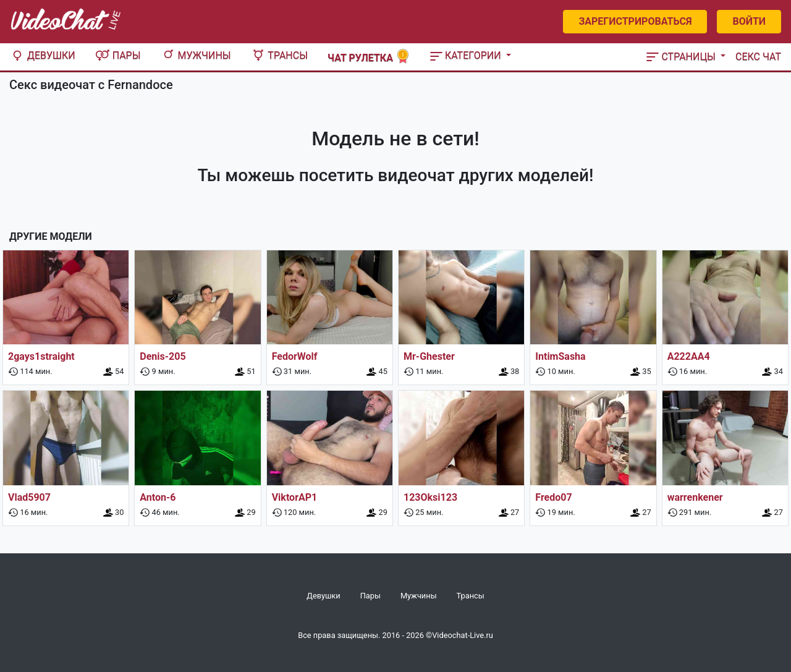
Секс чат (758, 57)
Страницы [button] (682, 57)
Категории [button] (467, 55)
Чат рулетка (369, 57)
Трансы (279, 55)
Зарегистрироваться (635, 21)
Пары (118, 55)
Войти (749, 21)
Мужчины (196, 55)
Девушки (43, 55)
